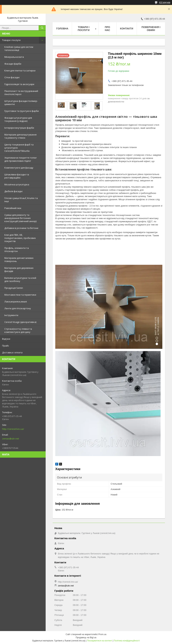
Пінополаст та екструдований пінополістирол (21, 93)
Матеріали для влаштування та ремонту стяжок (20, 136)
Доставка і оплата (12, 352)
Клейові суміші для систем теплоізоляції (19, 48)
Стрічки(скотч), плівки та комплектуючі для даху (18, 330)
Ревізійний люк (13, 208)
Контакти (127, 29)
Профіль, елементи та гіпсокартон (17, 250)
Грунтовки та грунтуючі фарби (22, 111)
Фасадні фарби (13, 64)
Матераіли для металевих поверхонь (19, 260)
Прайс (6, 346)
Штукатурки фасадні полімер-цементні (21, 103)
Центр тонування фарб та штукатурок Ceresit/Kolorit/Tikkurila (19, 148)
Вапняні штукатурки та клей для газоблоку (20, 279)
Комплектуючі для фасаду (19, 168)
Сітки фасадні (12, 77)
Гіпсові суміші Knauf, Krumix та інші (21, 200)
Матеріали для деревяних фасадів (19, 269)
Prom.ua (102, 634)
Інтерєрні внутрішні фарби (19, 128)
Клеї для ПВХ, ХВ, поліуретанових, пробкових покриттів (20, 238)
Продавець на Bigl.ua (86, 638)
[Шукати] (42, 28)
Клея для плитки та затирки (20, 71)
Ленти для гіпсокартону (18, 308)
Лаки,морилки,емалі (16, 302)
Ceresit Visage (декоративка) (20, 322)
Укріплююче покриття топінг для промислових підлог (21, 159)
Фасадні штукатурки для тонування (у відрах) (18, 119)
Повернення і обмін (151, 29)
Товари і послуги (11, 40)
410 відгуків (165, 2)
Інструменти (11, 315)
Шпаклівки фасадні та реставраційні (17, 176)
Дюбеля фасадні (13, 191)
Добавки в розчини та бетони (21, 228)
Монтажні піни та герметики (20, 295)
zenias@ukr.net (11, 439)
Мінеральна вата (14, 57)
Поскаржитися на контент (100, 641)
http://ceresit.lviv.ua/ (13, 429)
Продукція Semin (14, 288)
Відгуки (6, 339)
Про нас (107, 29)
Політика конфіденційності (127, 641)
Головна (62, 29)
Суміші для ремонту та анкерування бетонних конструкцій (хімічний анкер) (20, 218)
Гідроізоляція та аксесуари (19, 84)
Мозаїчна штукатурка (17, 184)
